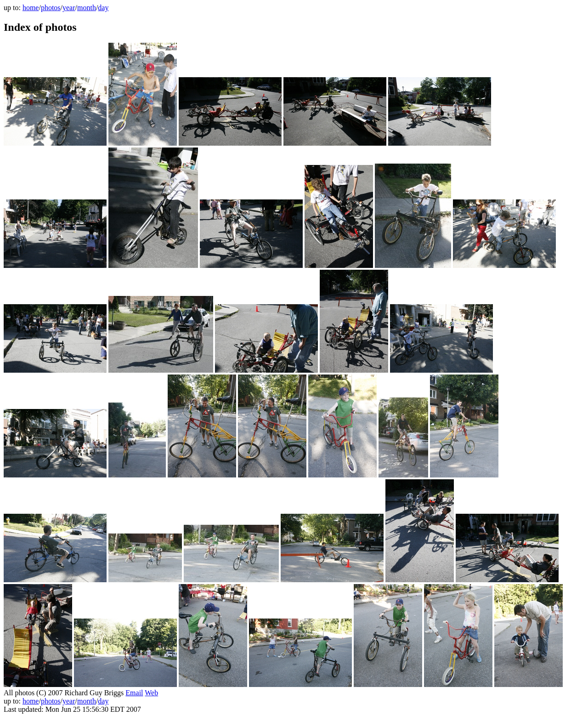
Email (134, 693)
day (103, 8)
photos (51, 8)
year (69, 8)
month (87, 8)
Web (151, 693)
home (31, 8)
